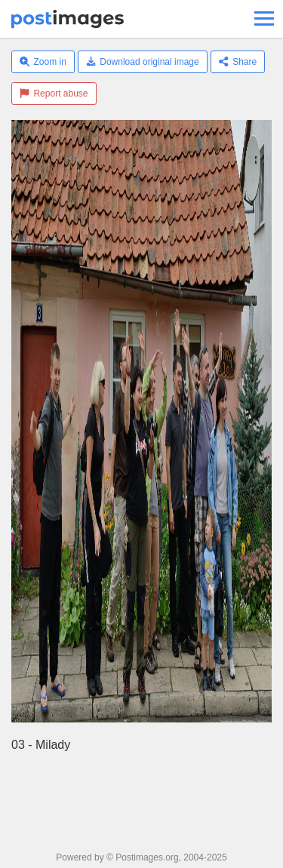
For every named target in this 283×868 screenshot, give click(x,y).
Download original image (143, 62)
